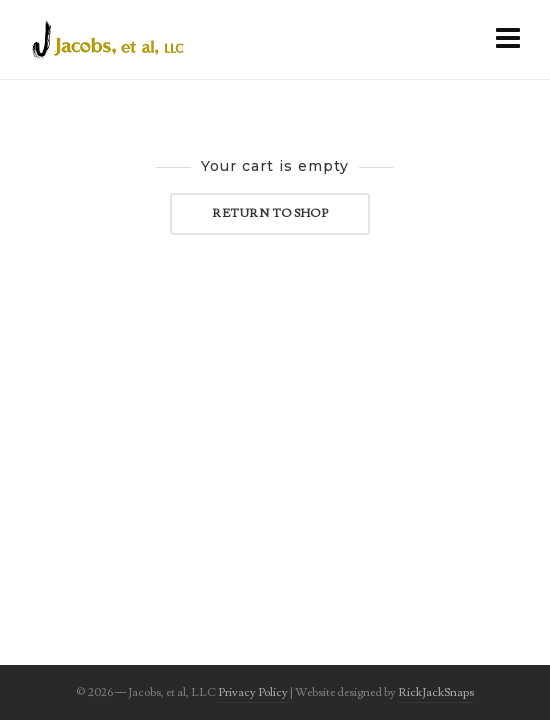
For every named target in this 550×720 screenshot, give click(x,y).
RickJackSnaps (436, 692)
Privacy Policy (253, 692)
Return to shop (270, 213)
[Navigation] (508, 40)
